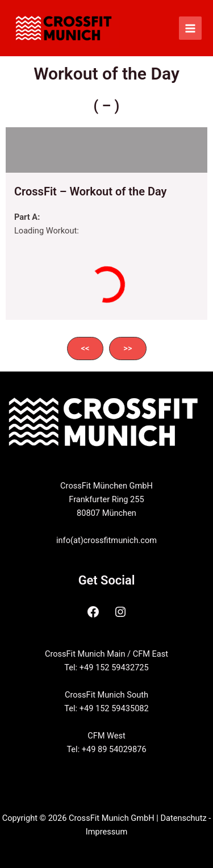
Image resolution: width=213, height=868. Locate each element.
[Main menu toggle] (190, 28)
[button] (85, 349)
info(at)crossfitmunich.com (106, 540)
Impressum (106, 832)
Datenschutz (183, 818)
